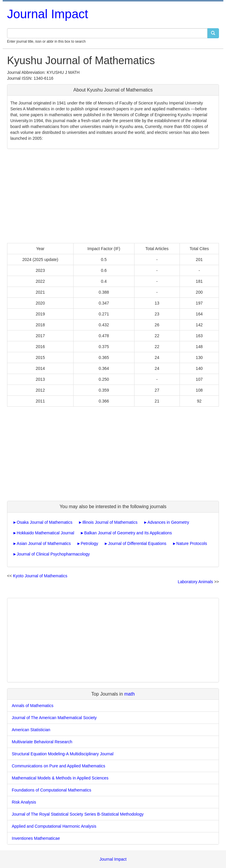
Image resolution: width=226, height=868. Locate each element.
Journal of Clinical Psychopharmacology (53, 554)
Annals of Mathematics (33, 706)
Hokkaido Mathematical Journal (45, 533)
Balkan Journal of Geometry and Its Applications (128, 533)
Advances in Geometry (168, 522)
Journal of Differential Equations (137, 543)
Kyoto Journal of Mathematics (40, 576)
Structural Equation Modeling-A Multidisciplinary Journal (63, 754)
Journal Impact (48, 14)
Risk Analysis (24, 802)
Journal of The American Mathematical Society (54, 718)
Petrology (89, 543)
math (129, 694)
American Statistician (31, 730)
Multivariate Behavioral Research (42, 742)
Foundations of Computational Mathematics (51, 790)
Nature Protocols (192, 543)
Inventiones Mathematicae (36, 838)
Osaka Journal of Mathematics (45, 522)
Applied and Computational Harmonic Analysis (54, 826)
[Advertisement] (113, 196)
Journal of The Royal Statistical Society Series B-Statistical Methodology (78, 814)
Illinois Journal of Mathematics (110, 522)
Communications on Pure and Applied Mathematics (59, 766)
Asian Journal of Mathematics (44, 543)
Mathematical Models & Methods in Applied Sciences (60, 778)
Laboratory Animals (195, 582)
